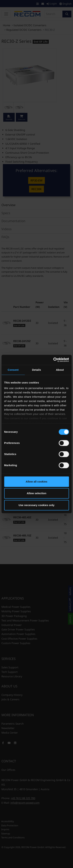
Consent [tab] (13, 370)
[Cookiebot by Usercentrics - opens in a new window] (53, 360)
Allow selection (36, 493)
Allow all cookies (36, 482)
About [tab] (60, 370)
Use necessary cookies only (36, 505)
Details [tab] (37, 370)
